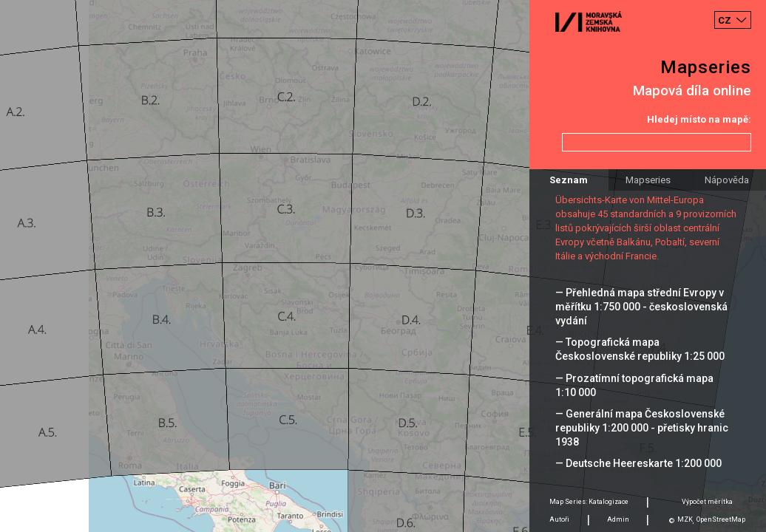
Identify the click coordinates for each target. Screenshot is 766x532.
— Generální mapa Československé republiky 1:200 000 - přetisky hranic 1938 (642, 428)
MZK (685, 519)
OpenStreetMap (721, 519)
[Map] (383, 266)
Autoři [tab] (559, 519)
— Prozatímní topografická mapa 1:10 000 (634, 385)
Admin (618, 519)
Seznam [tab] (569, 180)
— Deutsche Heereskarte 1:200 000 (638, 463)
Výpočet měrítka (707, 502)
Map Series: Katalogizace (589, 502)
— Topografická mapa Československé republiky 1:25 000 (640, 349)
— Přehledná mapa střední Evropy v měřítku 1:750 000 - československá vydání (641, 307)
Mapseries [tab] (648, 180)
